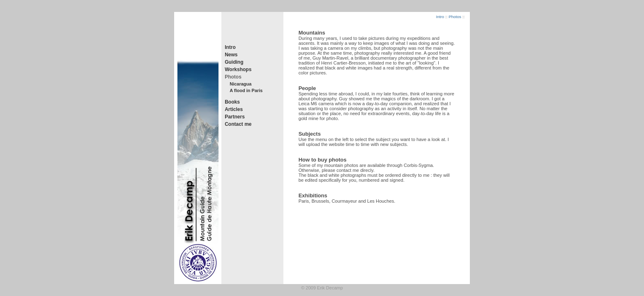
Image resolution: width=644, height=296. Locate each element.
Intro (230, 47)
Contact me (238, 124)
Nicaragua (240, 84)
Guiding (234, 62)
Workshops (238, 69)
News (231, 55)
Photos (233, 77)
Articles (234, 109)
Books (232, 102)
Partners (235, 117)
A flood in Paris (246, 90)
